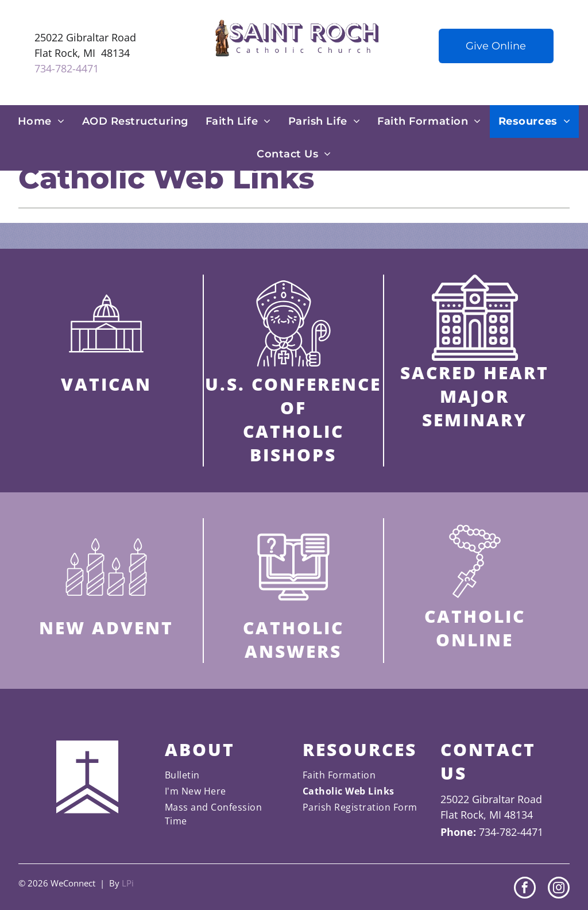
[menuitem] (41, 122)
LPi (128, 883)
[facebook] (525, 889)
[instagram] (559, 889)
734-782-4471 (67, 68)
